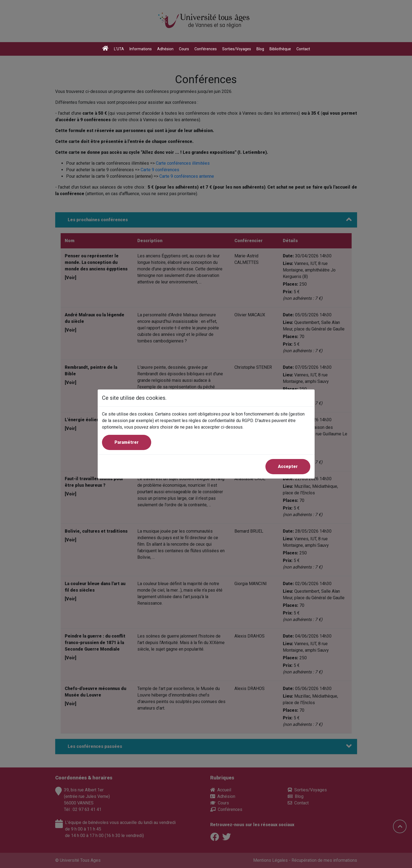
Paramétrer (127, 442)
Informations (141, 49)
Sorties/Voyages (237, 49)
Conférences (206, 49)
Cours (184, 49)
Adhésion (165, 49)
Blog (260, 49)
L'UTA (119, 49)
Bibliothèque (280, 49)
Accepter (288, 466)
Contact (303, 49)
